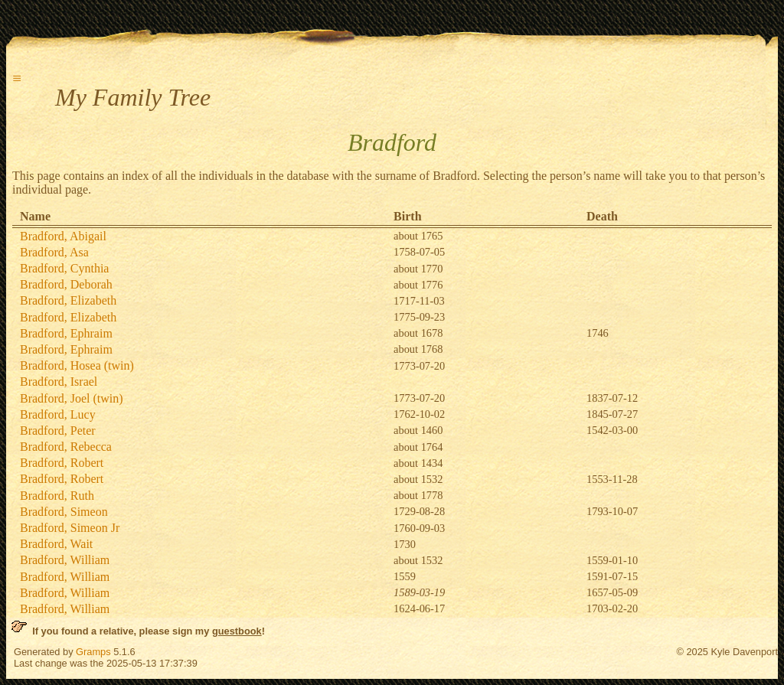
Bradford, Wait (56, 544)
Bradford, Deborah (66, 284)
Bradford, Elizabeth (68, 300)
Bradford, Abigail (63, 236)
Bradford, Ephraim (66, 333)
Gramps (93, 652)
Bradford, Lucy (58, 414)
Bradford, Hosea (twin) (77, 365)
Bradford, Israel (59, 382)
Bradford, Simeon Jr (70, 528)
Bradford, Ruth (57, 496)
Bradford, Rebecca (66, 447)
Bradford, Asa (54, 252)
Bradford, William (65, 560)
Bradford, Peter (58, 431)
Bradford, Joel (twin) (72, 398)
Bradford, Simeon (64, 512)
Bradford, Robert (62, 463)
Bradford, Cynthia (64, 268)
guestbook (237, 631)
